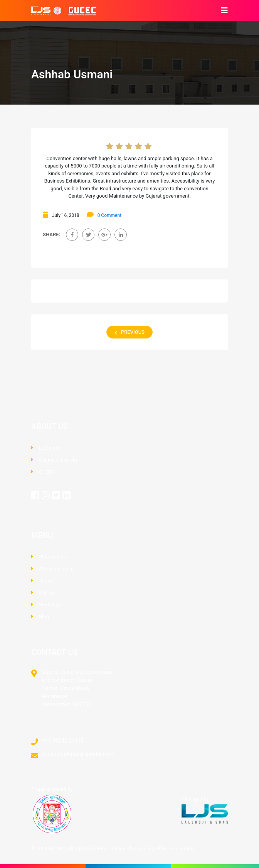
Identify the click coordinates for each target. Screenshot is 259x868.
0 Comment (109, 215)
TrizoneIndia (181, 849)
